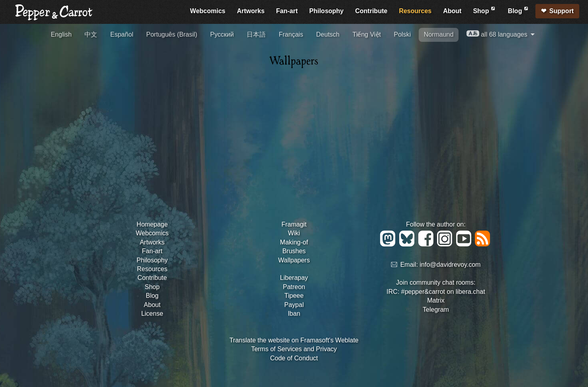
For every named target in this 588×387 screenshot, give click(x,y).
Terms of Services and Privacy (294, 349)
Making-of (294, 242)
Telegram (436, 310)
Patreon (294, 287)
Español (122, 34)
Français (291, 34)
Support (562, 11)
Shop (484, 10)
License (152, 314)
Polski (403, 34)
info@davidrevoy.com (450, 265)
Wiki (294, 233)
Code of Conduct (294, 358)
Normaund (439, 34)
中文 (91, 34)
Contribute (371, 11)
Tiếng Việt (367, 34)
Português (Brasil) (172, 34)
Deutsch (328, 34)
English (61, 34)
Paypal (294, 305)
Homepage (152, 224)
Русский (222, 34)
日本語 (256, 34)
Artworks (251, 11)
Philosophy (326, 11)
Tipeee (294, 296)
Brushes (294, 251)
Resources (415, 11)
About (452, 11)
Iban (294, 314)
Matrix (436, 300)
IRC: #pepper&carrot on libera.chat (436, 292)
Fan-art (287, 11)
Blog (519, 10)
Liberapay (294, 278)
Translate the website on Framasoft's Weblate (294, 340)
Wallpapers (294, 260)
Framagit (294, 224)
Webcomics (208, 11)
